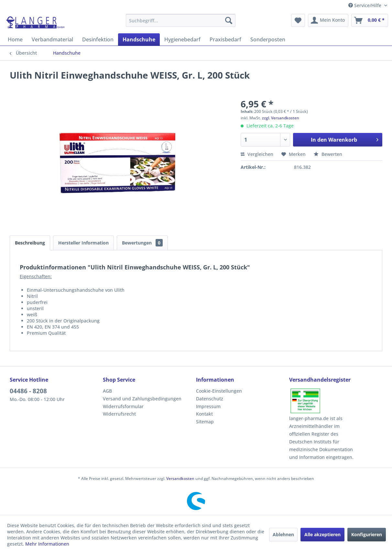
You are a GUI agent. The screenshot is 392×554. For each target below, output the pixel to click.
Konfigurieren (367, 534)
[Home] (15, 39)
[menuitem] (181, 20)
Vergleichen (257, 154)
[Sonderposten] (268, 39)
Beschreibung (30, 243)
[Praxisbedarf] (225, 39)
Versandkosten (180, 478)
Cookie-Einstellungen (219, 391)
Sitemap (205, 422)
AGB (107, 391)
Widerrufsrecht (119, 414)
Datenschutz (210, 399)
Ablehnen (283, 534)
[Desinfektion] (98, 39)
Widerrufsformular (123, 406)
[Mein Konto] (328, 20)
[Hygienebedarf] (182, 39)
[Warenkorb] (370, 20)
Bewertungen (142, 243)
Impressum (208, 406)
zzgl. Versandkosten (281, 118)
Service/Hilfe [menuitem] (365, 5)
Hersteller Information (83, 243)
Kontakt (204, 414)
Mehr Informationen (47, 544)
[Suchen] (229, 20)
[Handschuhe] (139, 39)
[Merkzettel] (298, 20)
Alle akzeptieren (322, 534)
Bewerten (328, 154)
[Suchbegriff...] (181, 20)
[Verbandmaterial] (52, 39)
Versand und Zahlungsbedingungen (142, 399)
